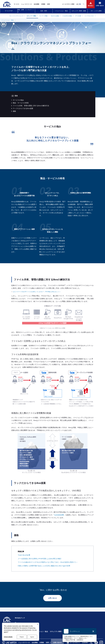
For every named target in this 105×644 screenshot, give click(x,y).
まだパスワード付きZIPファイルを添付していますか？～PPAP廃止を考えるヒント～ (37, 292)
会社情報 (36, 4)
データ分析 (78, 16)
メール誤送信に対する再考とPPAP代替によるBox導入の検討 (40, 559)
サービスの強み (18, 100)
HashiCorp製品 (55, 16)
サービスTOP (9, 11)
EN (80, 4)
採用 (48, 4)
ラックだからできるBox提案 (23, 108)
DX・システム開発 (96, 11)
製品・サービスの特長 (21, 103)
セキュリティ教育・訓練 (79, 11)
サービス (16, 4)
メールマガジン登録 (68, 4)
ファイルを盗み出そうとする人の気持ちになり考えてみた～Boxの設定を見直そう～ (48, 562)
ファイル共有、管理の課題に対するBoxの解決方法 (31, 106)
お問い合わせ (52, 598)
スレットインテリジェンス (16, 16)
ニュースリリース (26, 4)
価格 (14, 111)
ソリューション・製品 (61, 11)
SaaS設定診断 (59, 515)
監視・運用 (44, 11)
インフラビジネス (89, 16)
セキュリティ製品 (31, 16)
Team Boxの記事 (24, 555)
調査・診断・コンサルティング (26, 11)
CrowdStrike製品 (67, 16)
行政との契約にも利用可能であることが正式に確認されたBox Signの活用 (44, 566)
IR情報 (43, 4)
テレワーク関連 (43, 16)
